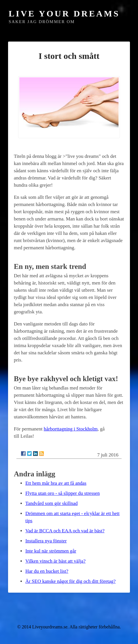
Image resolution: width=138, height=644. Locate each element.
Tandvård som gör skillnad (52, 503)
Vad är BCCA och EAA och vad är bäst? (65, 531)
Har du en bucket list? (47, 571)
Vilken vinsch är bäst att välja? (55, 561)
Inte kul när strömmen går (51, 551)
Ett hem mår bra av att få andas (56, 483)
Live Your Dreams (64, 13)
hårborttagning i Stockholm (71, 429)
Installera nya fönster (46, 541)
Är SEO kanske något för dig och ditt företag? (70, 581)
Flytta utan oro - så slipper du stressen (63, 493)
